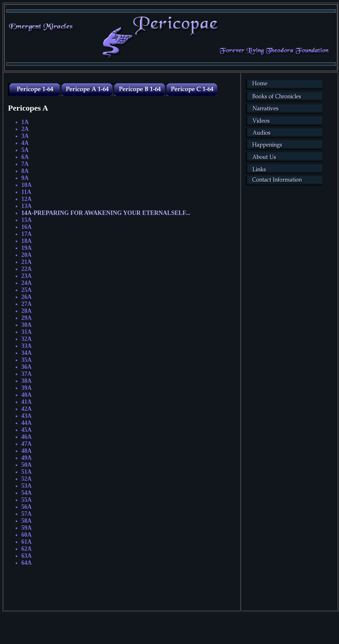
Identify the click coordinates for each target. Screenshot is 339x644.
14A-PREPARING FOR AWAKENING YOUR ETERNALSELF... (106, 213)
